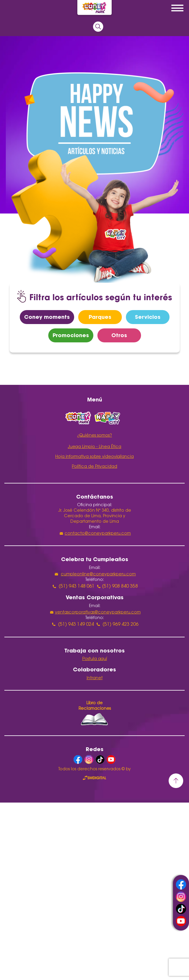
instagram (181, 897)
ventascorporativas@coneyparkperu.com (98, 613)
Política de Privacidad (94, 467)
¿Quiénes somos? (94, 436)
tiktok (181, 909)
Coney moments (47, 317)
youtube (181, 921)
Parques (100, 317)
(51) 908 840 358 (120, 586)
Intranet (95, 678)
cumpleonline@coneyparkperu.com (98, 575)
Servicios (148, 317)
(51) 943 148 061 (77, 586)
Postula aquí (95, 659)
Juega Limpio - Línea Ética (94, 447)
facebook (181, 884)
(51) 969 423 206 (121, 625)
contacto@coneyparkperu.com (98, 534)
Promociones (71, 335)
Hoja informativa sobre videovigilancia (94, 457)
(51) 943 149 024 (76, 625)
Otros (119, 335)
